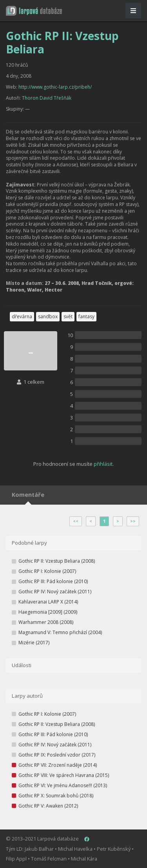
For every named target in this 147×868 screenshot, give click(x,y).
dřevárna (22, 316)
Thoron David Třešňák (47, 98)
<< (76, 521)
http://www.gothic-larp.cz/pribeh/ (55, 87)
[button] (34, 11)
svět (68, 316)
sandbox (48, 316)
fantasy (86, 316)
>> (133, 521)
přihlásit (103, 464)
